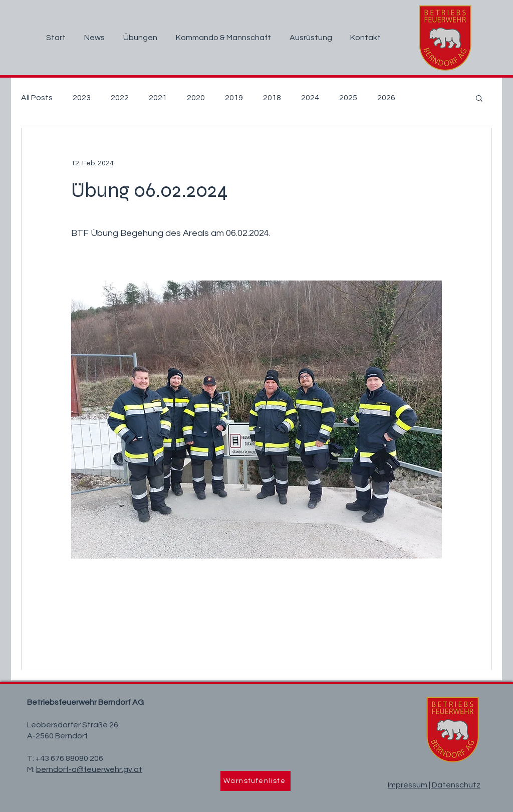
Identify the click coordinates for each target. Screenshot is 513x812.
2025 (348, 98)
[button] (479, 98)
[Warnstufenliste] (255, 781)
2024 (310, 98)
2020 (196, 98)
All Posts (37, 98)
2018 (272, 98)
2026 (386, 98)
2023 (82, 98)
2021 (158, 98)
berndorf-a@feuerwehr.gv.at (89, 769)
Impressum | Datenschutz (434, 785)
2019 (234, 98)
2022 (120, 98)
